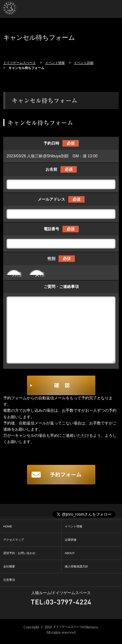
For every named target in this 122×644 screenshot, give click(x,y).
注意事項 (9, 580)
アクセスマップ (14, 540)
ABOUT (70, 553)
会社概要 (9, 566)
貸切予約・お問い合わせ (19, 553)
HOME (8, 526)
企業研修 (71, 540)
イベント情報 (55, 63)
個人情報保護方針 (76, 566)
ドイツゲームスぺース (20, 63)
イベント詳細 (84, 63)
